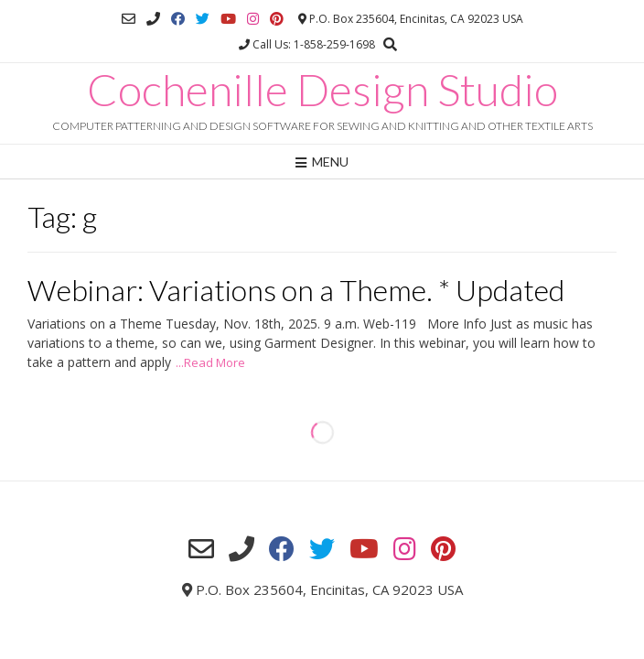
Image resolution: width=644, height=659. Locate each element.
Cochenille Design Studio (322, 90)
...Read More (210, 362)
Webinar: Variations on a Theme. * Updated (296, 290)
